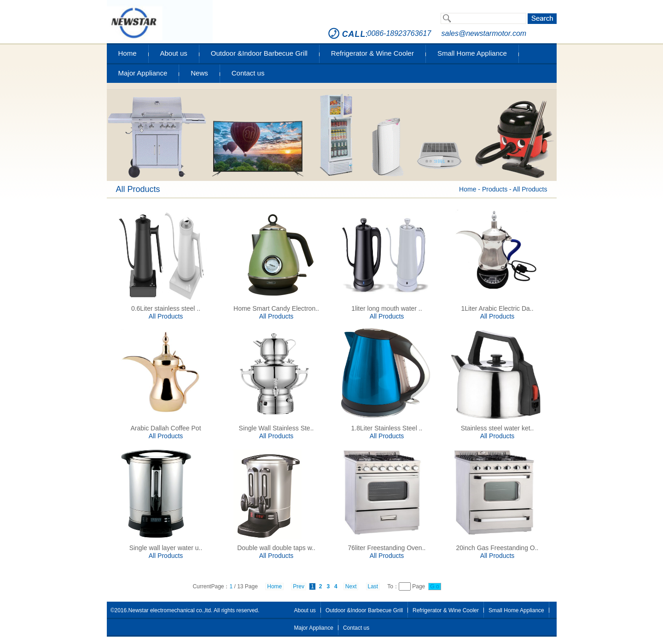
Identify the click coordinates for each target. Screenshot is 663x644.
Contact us (248, 73)
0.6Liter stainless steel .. (166, 308)
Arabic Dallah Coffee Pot (166, 428)
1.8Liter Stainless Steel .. (387, 428)
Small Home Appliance (472, 53)
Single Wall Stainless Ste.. (276, 428)
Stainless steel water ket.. (497, 428)
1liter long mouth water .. (387, 308)
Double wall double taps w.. (276, 548)
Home (128, 53)
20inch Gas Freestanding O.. (497, 548)
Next (351, 586)
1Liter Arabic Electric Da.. (497, 308)
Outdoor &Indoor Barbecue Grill (259, 53)
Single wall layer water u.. (166, 548)
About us (174, 53)
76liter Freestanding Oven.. (387, 548)
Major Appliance (143, 73)
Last (373, 586)
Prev (299, 586)
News (199, 73)
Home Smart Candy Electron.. (276, 308)
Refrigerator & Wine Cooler (372, 53)
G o (435, 586)
